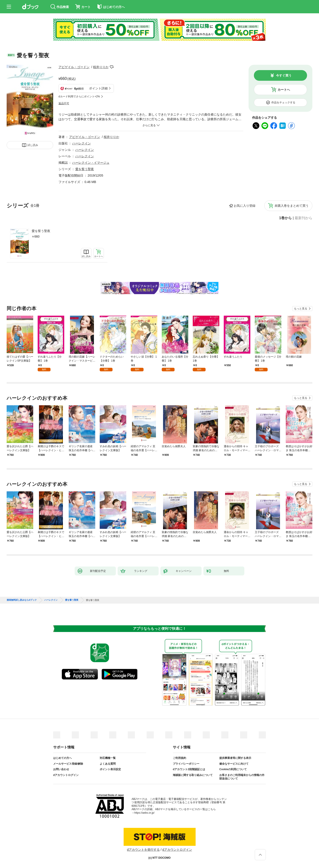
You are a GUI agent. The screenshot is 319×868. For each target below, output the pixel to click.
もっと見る (301, 309)
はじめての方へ (62, 758)
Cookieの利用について (233, 769)
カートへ (284, 90)
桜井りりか (101, 67)
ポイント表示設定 (110, 769)
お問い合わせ (61, 769)
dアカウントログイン (66, 775)
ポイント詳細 (98, 88)
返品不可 (64, 103)
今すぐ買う (284, 75)
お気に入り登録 (245, 206)
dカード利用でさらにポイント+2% (79, 96)
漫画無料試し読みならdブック (22, 600)
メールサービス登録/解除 (68, 764)
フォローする (112, 67)
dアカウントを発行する (143, 850)
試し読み (33, 145)
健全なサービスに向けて (234, 764)
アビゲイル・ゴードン (74, 67)
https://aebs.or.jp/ (144, 813)
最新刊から (303, 218)
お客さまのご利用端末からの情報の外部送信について (242, 777)
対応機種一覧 (108, 758)
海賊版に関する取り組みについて (193, 775)
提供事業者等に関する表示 (235, 758)
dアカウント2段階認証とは (189, 769)
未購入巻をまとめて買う (292, 206)
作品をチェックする (283, 102)
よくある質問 (108, 764)
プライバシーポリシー (186, 764)
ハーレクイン (82, 143)
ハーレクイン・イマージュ (91, 163)
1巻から (285, 218)
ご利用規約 (179, 758)
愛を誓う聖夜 (41, 231)
